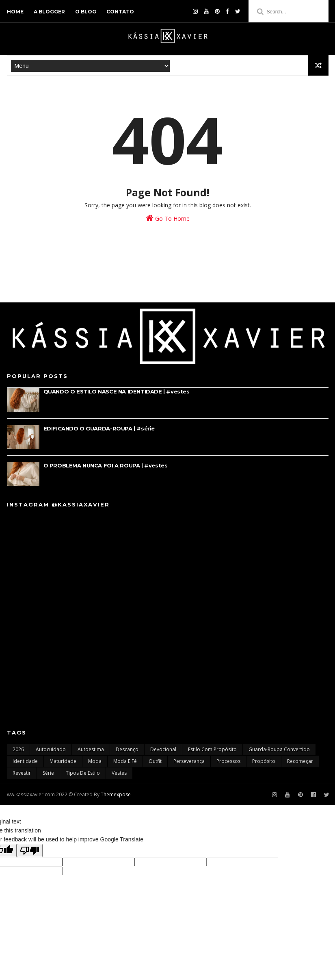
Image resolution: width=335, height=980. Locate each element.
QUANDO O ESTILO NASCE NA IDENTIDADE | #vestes (117, 391)
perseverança (189, 761)
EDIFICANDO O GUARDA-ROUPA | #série (99, 428)
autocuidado (51, 749)
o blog (86, 12)
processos (228, 761)
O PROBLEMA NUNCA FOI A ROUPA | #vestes (106, 465)
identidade (25, 761)
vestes (119, 773)
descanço (127, 749)
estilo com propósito (212, 749)
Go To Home (168, 218)
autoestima (91, 749)
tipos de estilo (83, 773)
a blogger (49, 12)
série (48, 773)
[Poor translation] (30, 851)
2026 (18, 749)
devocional (163, 749)
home (15, 12)
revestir (22, 773)
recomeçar (300, 761)
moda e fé (125, 761)
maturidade (63, 761)
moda (95, 761)
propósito (264, 761)
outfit (155, 761)
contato (120, 12)
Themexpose (116, 794)
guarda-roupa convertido (279, 749)
